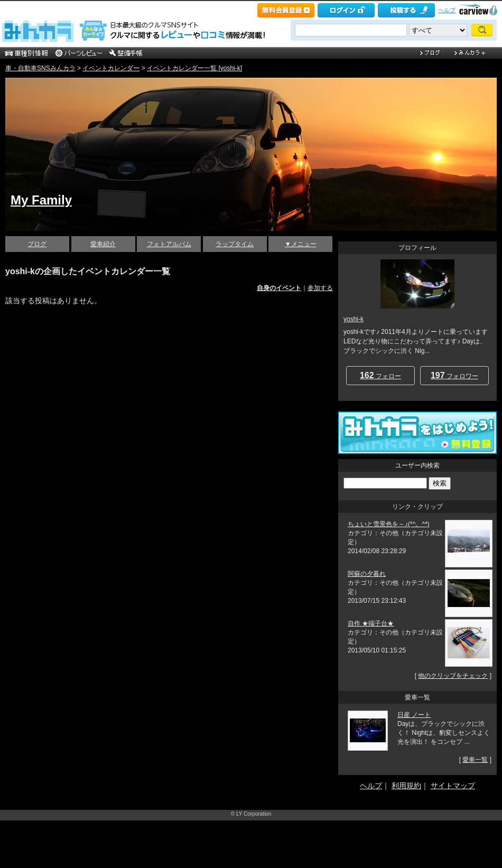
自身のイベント (279, 288)
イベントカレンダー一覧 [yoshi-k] (194, 68)
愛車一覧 (475, 760)
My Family (41, 200)
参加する (320, 288)
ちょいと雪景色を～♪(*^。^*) (389, 524)
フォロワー (454, 375)
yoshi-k (354, 319)
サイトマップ (453, 786)
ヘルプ (447, 10)
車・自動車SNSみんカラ (40, 68)
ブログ (37, 244)
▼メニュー (301, 244)
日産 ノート (414, 715)
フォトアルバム (169, 244)
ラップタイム (235, 244)
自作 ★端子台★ (371, 623)
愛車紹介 (103, 244)
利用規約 (406, 786)
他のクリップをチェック (453, 676)
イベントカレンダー (111, 68)
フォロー (380, 375)
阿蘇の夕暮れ (367, 574)
